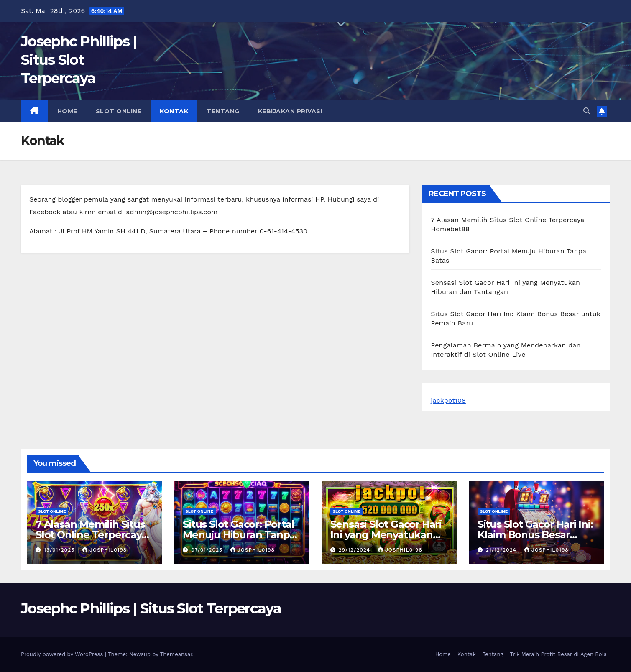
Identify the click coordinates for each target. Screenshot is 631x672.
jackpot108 (448, 400)
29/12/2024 (355, 550)
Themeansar (176, 654)
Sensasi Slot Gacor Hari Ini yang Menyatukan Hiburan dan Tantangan (389, 535)
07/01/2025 (208, 550)
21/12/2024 (502, 550)
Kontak (174, 111)
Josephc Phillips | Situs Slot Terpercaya (79, 60)
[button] (587, 111)
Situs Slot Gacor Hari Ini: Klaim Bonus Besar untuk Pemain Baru (535, 535)
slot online (119, 111)
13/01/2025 (60, 550)
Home (67, 111)
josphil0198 (105, 550)
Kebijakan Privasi (290, 111)
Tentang (223, 111)
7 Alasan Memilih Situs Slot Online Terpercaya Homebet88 (91, 535)
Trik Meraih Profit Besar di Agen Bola (558, 654)
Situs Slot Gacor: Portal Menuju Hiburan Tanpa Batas (239, 535)
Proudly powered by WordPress (63, 654)
